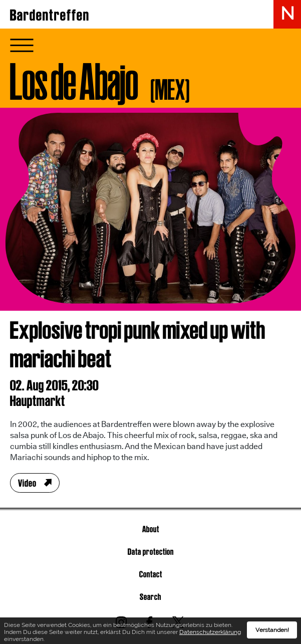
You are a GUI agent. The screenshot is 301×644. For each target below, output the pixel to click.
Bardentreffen (50, 15)
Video (27, 483)
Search (150, 597)
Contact (151, 574)
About (151, 529)
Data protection (151, 552)
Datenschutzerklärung (210, 633)
